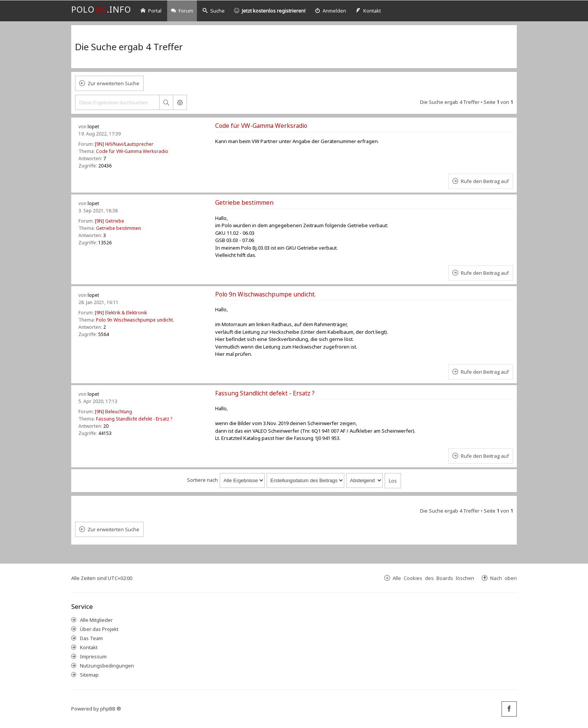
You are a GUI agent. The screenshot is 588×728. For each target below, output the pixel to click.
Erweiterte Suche (180, 102)
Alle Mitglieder (96, 620)
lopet (93, 127)
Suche (214, 11)
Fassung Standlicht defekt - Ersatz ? (134, 419)
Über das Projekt (99, 629)
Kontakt (89, 647)
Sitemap (89, 675)
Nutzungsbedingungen (107, 666)
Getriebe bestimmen (118, 228)
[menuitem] (331, 11)
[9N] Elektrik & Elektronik (121, 313)
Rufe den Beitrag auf (485, 181)
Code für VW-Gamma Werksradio (132, 151)
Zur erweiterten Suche (113, 83)
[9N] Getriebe (109, 221)
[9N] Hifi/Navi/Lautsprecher (124, 144)
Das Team (91, 638)
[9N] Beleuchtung (113, 412)
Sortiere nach (202, 480)
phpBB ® (111, 709)
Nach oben (503, 578)
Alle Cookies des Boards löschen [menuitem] (433, 578)
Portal (151, 11)
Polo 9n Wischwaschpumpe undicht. (135, 320)
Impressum (93, 656)
